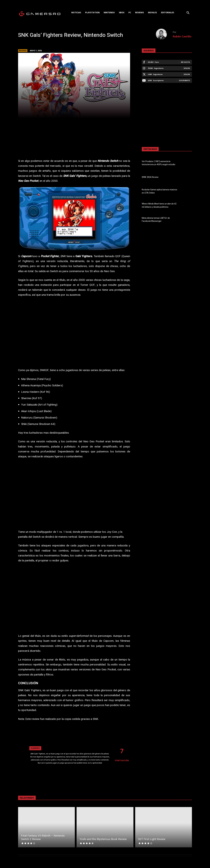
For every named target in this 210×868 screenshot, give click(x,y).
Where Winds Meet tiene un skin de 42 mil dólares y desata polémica (159, 205)
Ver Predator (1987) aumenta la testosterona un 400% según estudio (159, 163)
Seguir (187, 68)
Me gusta (185, 62)
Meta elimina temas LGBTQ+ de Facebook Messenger (156, 220)
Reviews (23, 51)
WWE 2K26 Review (150, 177)
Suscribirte (184, 80)
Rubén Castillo (182, 36)
